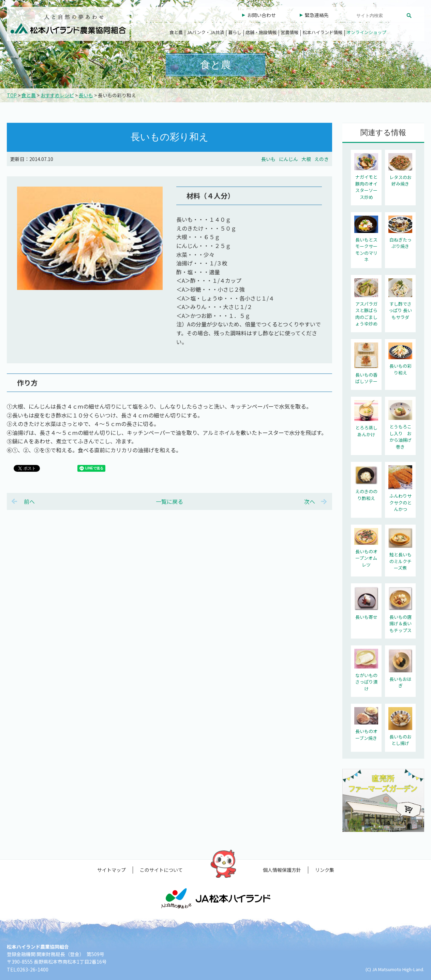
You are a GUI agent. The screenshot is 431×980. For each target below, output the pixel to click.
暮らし (235, 32)
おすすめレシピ (57, 95)
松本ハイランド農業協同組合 (68, 24)
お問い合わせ (262, 15)
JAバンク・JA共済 (205, 32)
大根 (306, 159)
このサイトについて (161, 870)
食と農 (176, 32)
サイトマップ (112, 870)
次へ (310, 501)
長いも (86, 95)
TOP (12, 95)
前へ (29, 501)
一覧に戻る (169, 501)
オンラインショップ (366, 32)
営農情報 (289, 32)
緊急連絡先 (317, 15)
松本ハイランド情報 (322, 32)
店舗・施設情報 (261, 32)
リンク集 (325, 870)
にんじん (288, 159)
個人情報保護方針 (282, 870)
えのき (322, 159)
